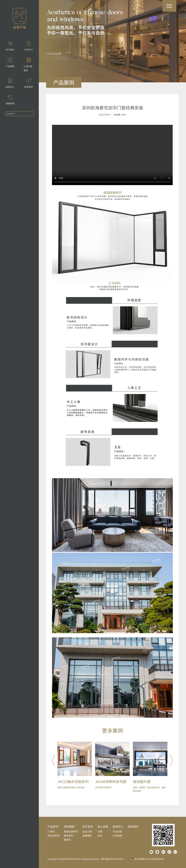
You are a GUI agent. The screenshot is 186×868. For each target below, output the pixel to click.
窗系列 (67, 840)
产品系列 (53, 827)
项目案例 (69, 827)
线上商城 (103, 827)
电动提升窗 (142, 782)
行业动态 (117, 831)
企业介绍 (87, 831)
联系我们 (133, 827)
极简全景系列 (71, 831)
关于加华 (88, 827)
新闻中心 (118, 827)
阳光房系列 (53, 836)
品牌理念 (87, 836)
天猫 (100, 831)
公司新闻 (117, 836)
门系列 (51, 831)
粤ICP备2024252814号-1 (112, 859)
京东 (100, 836)
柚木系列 (69, 836)
